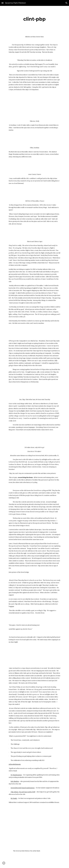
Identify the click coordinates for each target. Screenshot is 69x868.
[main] (34, 19)
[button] (3, 3)
